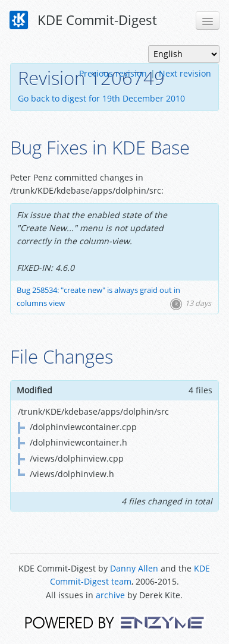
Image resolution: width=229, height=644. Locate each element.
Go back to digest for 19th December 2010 (101, 98)
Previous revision (113, 73)
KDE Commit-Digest (83, 20)
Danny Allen (134, 568)
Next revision (185, 73)
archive (110, 595)
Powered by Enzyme (114, 622)
